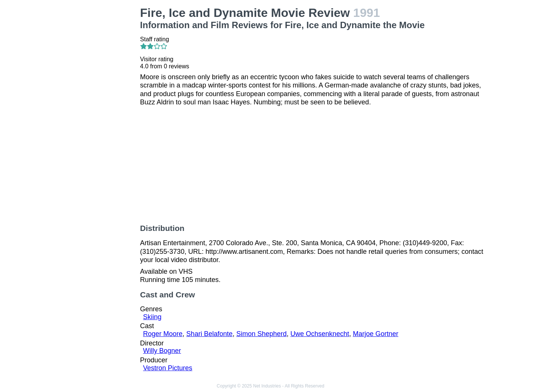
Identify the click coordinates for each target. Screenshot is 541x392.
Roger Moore (163, 334)
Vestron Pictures (168, 368)
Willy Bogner (162, 351)
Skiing (152, 317)
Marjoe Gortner (376, 334)
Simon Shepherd (261, 334)
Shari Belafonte (209, 334)
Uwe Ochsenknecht (320, 334)
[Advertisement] (94, 119)
